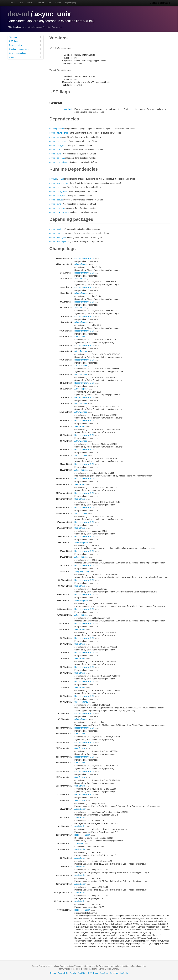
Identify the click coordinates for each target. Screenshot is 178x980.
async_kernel (63, 133)
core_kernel (62, 141)
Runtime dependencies (25, 49)
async (59, 233)
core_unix (61, 145)
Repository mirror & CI (84, 258)
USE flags (25, 41)
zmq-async (62, 242)
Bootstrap (114, 973)
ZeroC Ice (104, 973)
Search (58, 3)
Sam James (80, 337)
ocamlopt (67, 109)
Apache (73, 973)
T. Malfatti (79, 844)
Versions (25, 37)
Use (50, 3)
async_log (61, 237)
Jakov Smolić (80, 279)
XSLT (89, 973)
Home (12, 3)
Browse (30, 3)
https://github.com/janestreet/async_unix (45, 27)
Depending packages (25, 53)
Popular (41, 3)
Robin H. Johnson (82, 835)
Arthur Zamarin (81, 351)
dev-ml (18, 14)
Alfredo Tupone (81, 264)
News (21, 3)
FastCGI (82, 973)
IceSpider (124, 973)
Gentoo (53, 973)
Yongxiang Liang (82, 571)
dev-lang (53, 129)
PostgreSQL (63, 973)
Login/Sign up (71, 3)
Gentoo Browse (160, 3)
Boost (96, 973)
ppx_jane (61, 158)
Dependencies (25, 45)
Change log (25, 57)
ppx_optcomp (63, 162)
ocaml (61, 129)
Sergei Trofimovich (82, 702)
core (59, 137)
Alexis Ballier (80, 809)
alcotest (60, 229)
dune (59, 154)
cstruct (60, 150)
